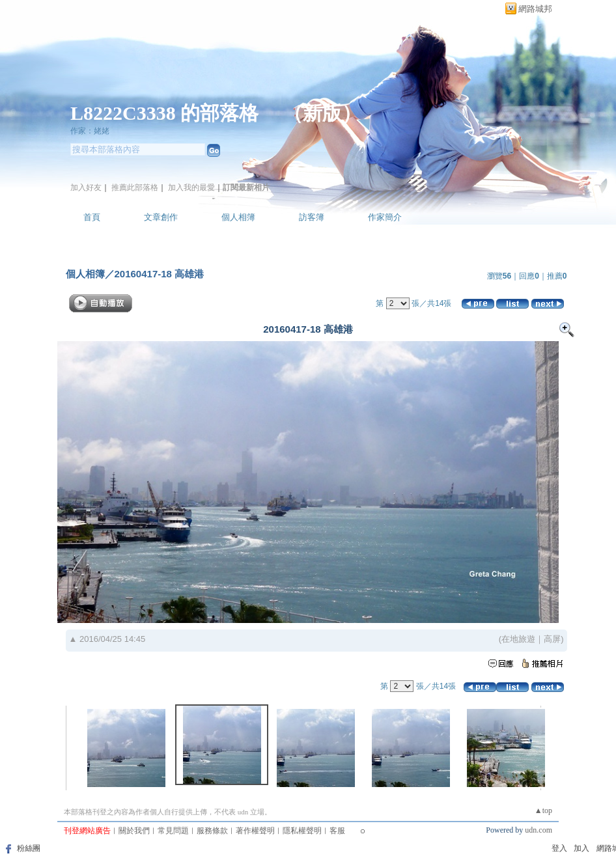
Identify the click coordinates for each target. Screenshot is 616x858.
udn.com (539, 830)
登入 (559, 848)
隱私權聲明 (302, 831)
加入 (581, 848)
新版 (322, 113)
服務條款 (212, 831)
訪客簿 (312, 217)
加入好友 (86, 187)
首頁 (92, 217)
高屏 (552, 639)
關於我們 (134, 831)
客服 (337, 831)
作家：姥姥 (90, 131)
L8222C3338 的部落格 (167, 113)
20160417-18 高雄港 (160, 274)
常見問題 (173, 831)
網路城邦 (535, 9)
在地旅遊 (518, 639)
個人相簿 (238, 217)
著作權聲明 (255, 831)
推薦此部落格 (135, 187)
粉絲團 (29, 848)
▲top (543, 810)
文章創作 (161, 217)
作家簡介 (385, 217)
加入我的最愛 (191, 187)
